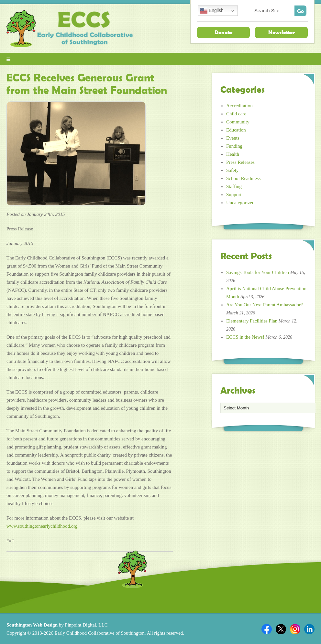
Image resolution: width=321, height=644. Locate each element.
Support (234, 195)
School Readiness (243, 178)
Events (233, 138)
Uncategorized (240, 203)
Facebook (267, 629)
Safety (232, 170)
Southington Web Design (32, 625)
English (212, 11)
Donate (224, 32)
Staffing (234, 186)
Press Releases (240, 162)
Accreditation (239, 106)
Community (238, 122)
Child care (236, 114)
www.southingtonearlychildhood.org (42, 526)
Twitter (281, 629)
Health (233, 154)
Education (236, 130)
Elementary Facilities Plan (252, 321)
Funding (234, 146)
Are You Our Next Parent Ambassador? (265, 305)
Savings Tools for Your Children (258, 272)
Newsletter (282, 32)
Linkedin (309, 629)
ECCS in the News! (245, 337)
